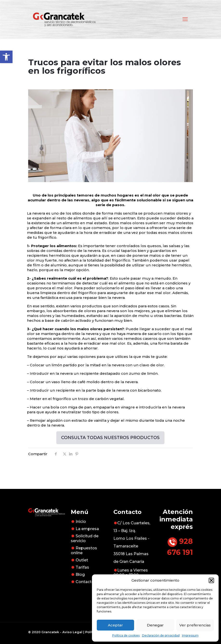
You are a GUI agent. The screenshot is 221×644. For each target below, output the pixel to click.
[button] (6, 57)
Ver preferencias (195, 625)
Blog (80, 575)
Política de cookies (126, 635)
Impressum (190, 635)
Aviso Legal (72, 632)
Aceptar (115, 625)
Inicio (81, 522)
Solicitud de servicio (85, 538)
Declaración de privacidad (161, 635)
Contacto (85, 582)
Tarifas (82, 567)
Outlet (82, 560)
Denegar (155, 625)
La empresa (87, 529)
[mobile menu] (185, 19)
